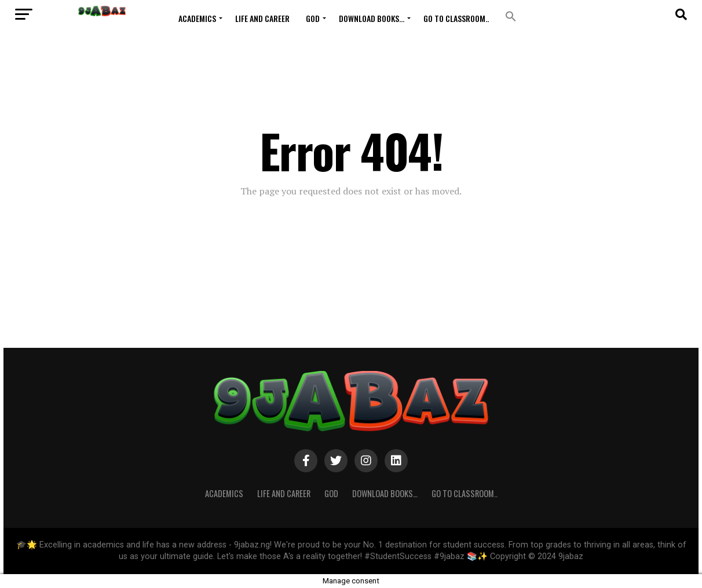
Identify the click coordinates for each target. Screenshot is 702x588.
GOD (313, 18)
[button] (511, 16)
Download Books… (372, 18)
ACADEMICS (197, 18)
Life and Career (262, 18)
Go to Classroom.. (456, 18)
